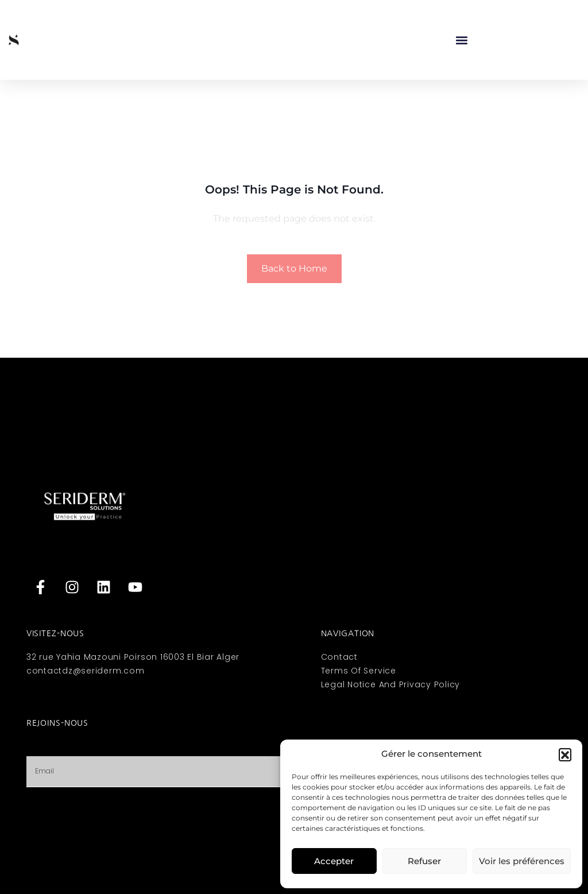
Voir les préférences (522, 861)
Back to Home (294, 268)
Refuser (424, 861)
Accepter (334, 861)
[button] (565, 754)
